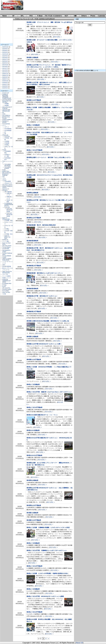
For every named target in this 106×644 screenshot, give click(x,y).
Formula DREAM (7, 256)
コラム (4, 178)
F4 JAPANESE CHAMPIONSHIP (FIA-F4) (9, 205)
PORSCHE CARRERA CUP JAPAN (6, 281)
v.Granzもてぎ (8, 183)
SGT (66, 16)
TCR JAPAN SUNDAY (8, 168)
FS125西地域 (8, 130)
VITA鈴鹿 (7, 143)
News (5, 16)
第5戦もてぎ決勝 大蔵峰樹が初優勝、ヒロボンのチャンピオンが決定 (48, 528)
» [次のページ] (49, 638)
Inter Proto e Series (7, 185)
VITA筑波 (7, 141)
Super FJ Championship (6, 218)
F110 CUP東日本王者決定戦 (9, 210)
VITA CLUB (5, 135)
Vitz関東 (7, 105)
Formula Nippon (6, 247)
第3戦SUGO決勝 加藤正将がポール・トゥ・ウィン (42, 415)
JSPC (4, 265)
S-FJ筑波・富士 (9, 234)
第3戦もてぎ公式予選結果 (34, 150)
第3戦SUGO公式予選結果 (34, 455)
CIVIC (4, 114)
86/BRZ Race (6, 171)
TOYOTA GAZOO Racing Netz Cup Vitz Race (7, 101)
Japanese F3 (6, 189)
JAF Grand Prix (6, 288)
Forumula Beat (6, 124)
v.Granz (4, 180)
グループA (5, 274)
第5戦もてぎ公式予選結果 (34, 566)
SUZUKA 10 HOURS (5, 122)
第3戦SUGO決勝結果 (33, 430)
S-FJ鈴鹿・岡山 (9, 220)
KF (5, 132)
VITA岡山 (7, 145)
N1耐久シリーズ (7, 278)
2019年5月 (5, 88)
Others (84, 16)
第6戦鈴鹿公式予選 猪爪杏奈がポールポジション (42, 296)
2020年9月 (5, 77)
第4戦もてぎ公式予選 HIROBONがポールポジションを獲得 (45, 596)
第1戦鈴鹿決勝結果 (32, 241)
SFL (22, 16)
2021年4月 (5, 72)
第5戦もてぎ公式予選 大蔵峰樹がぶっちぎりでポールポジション (47, 550)
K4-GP (4, 286)
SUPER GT (5, 240)
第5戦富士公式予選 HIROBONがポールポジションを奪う (44, 344)
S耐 (75, 16)
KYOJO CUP (6, 93)
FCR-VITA (7, 136)
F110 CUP (7, 207)
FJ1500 (4, 150)
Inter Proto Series (7, 246)
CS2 (3, 177)
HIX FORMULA (6, 115)
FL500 (4, 170)
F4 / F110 (49, 16)
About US (79, 643)
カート (4, 125)
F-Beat (40, 16)
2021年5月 (5, 70)
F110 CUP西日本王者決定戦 (9, 215)
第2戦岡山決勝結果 (32, 193)
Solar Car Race (6, 292)
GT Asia (4, 285)
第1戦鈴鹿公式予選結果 (34, 266)
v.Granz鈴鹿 (8, 181)
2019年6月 (5, 86)
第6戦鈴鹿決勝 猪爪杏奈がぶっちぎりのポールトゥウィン (45, 273)
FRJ (31, 16)
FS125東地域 (8, 129)
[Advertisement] (33, 7)
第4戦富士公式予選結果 (34, 100)
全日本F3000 (6, 249)
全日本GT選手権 (7, 266)
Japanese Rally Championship (6, 110)
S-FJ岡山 (7, 229)
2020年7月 (5, 79)
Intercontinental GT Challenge (7, 108)
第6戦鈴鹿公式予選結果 (34, 312)
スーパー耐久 (6, 241)
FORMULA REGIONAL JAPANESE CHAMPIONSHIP (7, 96)
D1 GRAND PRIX (7, 283)
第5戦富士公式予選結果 (34, 360)
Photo (93, 16)
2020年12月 (5, 74)
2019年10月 (5, 81)
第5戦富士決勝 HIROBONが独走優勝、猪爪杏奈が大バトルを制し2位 (48, 321)
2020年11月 (5, 75)
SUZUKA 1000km (7, 289)
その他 (4, 294)
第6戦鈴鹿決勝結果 (32, 289)
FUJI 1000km (6, 291)
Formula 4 (5, 190)
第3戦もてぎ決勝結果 (33, 125)
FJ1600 (4, 257)
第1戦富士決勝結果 (32, 513)
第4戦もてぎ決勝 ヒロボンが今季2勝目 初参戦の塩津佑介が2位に (48, 573)
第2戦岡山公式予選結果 (34, 218)
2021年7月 (5, 68)
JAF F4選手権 (8, 192)
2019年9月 (5, 83)
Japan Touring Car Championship (7, 272)
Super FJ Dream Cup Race (7, 237)
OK (5, 134)
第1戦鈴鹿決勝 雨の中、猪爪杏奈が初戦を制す (41, 225)
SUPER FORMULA (7, 120)
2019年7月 (5, 84)
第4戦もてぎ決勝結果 (33, 384)
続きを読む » (58, 37)
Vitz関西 (7, 104)
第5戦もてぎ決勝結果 (33, 543)
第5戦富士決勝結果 (32, 337)
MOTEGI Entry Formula (6, 117)
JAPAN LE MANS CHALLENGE (7, 259)
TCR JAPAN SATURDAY (8, 165)
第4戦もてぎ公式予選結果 (34, 407)
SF (13, 16)
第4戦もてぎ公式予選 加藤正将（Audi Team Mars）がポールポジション (49, 392)
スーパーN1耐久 (7, 276)
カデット (7, 127)
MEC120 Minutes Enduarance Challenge (7, 174)
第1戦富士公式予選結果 (34, 520)
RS (3, 112)
